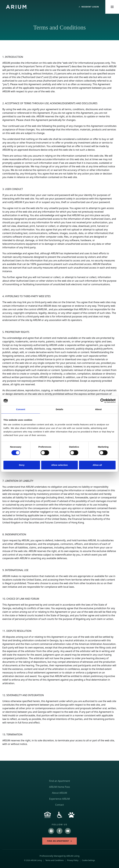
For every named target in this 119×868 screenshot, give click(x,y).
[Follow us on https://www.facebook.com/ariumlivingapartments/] (59, 831)
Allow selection (60, 465)
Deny (22, 465)
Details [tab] (59, 409)
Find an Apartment (59, 781)
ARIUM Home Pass (59, 787)
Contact (59, 805)
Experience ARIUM (60, 799)
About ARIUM (59, 793)
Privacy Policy (73, 860)
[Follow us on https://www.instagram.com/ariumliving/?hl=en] (51, 831)
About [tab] (98, 409)
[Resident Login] (89, 7)
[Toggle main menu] (112, 7)
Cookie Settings (88, 860)
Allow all (97, 465)
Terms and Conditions (55, 860)
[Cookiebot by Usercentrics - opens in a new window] (103, 401)
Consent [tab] (21, 409)
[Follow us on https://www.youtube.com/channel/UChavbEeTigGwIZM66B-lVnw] (68, 831)
